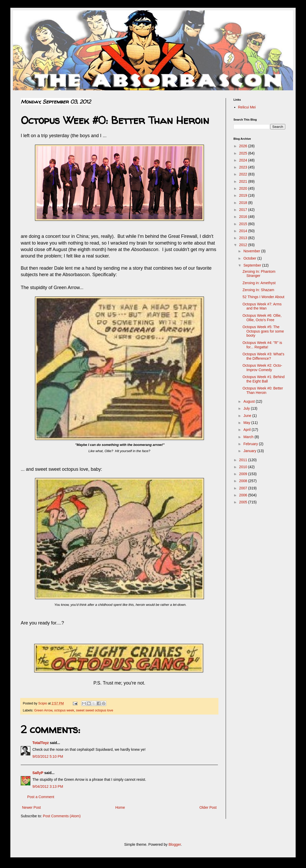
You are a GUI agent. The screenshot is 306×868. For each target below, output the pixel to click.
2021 (244, 181)
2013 (244, 238)
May (247, 423)
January (250, 451)
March (249, 437)
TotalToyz (41, 743)
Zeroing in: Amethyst (259, 283)
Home (120, 807)
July (247, 408)
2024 (244, 160)
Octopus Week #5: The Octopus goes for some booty (263, 331)
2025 (244, 153)
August (249, 401)
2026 (244, 146)
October (250, 258)
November (252, 251)
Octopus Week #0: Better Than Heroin (263, 390)
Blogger (175, 844)
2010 (244, 467)
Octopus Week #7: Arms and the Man (262, 306)
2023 (244, 167)
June (248, 416)
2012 (244, 245)
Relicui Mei (247, 107)
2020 (244, 188)
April (247, 430)
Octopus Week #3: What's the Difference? (263, 356)
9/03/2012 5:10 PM (48, 756)
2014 (244, 231)
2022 (244, 174)
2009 (244, 474)
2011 (244, 460)
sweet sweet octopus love (95, 710)
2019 (244, 195)
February (251, 444)
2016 (244, 217)
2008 (244, 481)
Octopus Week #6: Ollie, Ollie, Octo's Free (262, 318)
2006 (244, 495)
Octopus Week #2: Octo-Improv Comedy (262, 368)
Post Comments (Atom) (62, 816)
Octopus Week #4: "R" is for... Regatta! (262, 345)
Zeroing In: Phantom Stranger (259, 274)
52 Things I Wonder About (263, 297)
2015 (244, 224)
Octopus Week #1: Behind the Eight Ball (264, 379)
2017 (244, 210)
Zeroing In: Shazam (258, 290)
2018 (244, 203)
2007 (244, 488)
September (253, 265)
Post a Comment (41, 797)
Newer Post (31, 807)
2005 (244, 502)
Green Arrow (43, 710)
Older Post (208, 807)
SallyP (38, 773)
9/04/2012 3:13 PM (48, 786)
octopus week (64, 710)
